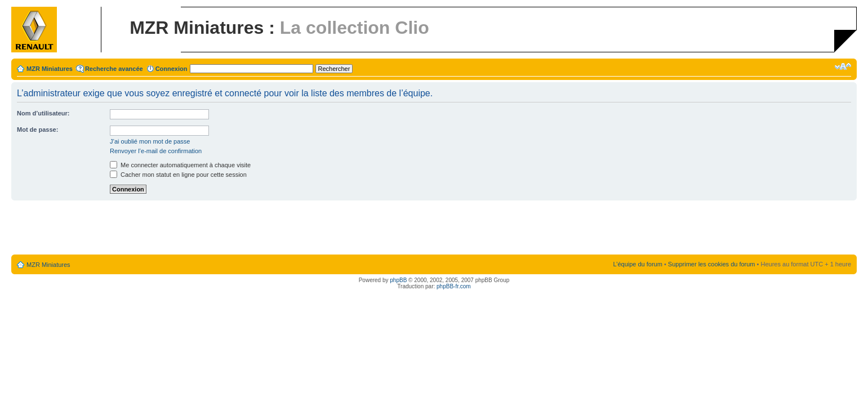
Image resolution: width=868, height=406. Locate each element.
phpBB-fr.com (454, 286)
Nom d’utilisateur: (43, 113)
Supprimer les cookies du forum (712, 264)
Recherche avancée (114, 69)
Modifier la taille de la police (843, 66)
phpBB (398, 280)
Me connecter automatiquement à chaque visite (180, 165)
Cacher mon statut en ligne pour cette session (178, 175)
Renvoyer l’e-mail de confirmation (156, 151)
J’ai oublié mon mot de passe (150, 141)
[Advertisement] (434, 228)
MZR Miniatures (50, 69)
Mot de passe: (37, 130)
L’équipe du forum (637, 264)
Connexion (172, 69)
